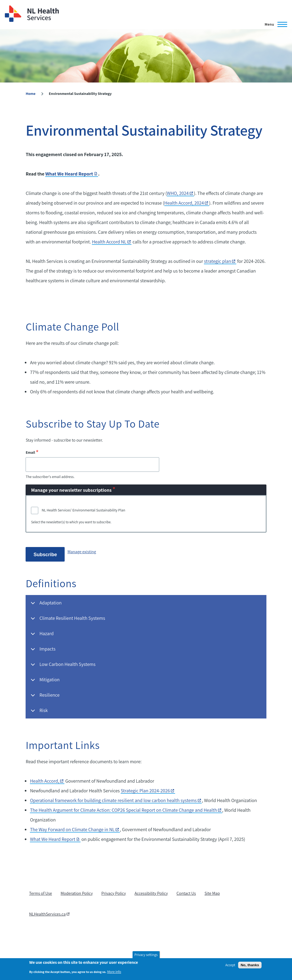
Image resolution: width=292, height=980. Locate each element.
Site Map (212, 893)
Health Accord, (187, 203)
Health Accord (112, 242)
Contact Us (186, 893)
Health (47, 781)
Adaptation (45, 605)
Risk (38, 713)
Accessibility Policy (151, 893)
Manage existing (82, 552)
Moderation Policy (77, 893)
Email (30, 452)
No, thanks (250, 965)
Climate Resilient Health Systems (67, 620)
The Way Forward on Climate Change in (75, 829)
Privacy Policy (114, 893)
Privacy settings (146, 955)
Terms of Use (41, 893)
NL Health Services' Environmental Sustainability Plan (84, 510)
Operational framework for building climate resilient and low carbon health (116, 800)
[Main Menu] (274, 24)
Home (30, 94)
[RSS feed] (31, 932)
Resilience (44, 697)
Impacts (42, 651)
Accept (230, 965)
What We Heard (55, 839)
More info (114, 972)
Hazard (41, 636)
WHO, (180, 193)
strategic (220, 261)
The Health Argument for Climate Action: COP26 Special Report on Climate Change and (126, 810)
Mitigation (44, 682)
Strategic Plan (148, 791)
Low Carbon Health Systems (62, 667)
